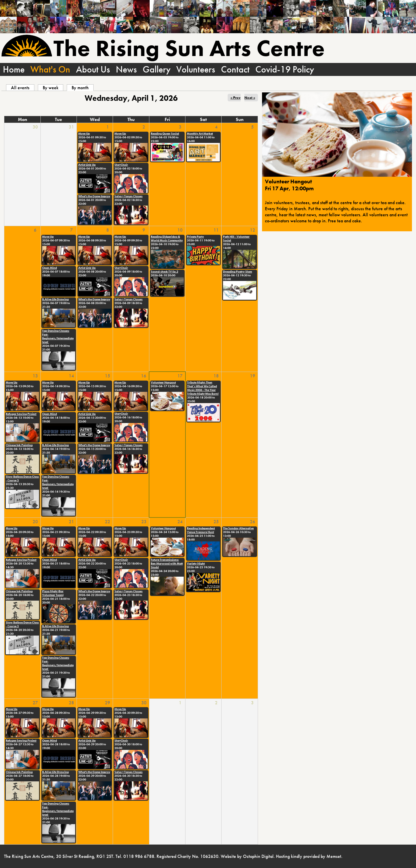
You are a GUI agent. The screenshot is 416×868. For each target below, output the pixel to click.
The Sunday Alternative (238, 528)
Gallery (157, 69)
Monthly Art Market (200, 134)
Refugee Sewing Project (21, 414)
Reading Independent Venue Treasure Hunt (201, 530)
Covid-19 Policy (285, 69)
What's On (50, 69)
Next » (250, 98)
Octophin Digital (258, 856)
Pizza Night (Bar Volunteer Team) (53, 593)
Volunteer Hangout (163, 382)
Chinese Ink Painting (19, 445)
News (126, 69)
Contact (235, 69)
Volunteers (196, 69)
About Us (93, 69)
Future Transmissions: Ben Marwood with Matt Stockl (167, 564)
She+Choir (121, 165)
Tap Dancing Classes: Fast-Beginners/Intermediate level (58, 336)
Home (14, 69)
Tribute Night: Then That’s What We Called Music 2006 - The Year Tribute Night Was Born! (203, 388)
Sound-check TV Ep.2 (165, 272)
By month (83, 88)
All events (20, 88)
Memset (334, 856)
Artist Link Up (87, 165)
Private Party (195, 237)
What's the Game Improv (94, 196)
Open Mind (50, 268)
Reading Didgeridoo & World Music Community (167, 239)
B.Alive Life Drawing (55, 299)
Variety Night (196, 564)
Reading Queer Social (165, 134)
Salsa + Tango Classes (128, 196)
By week (51, 88)
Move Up (84, 134)
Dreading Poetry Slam (237, 272)
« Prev (236, 98)
